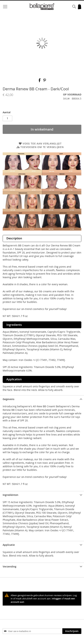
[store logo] (42, 7)
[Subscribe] (72, 631)
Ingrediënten (10, 495)
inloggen (56, 598)
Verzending (10, 566)
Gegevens (9, 399)
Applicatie (9, 545)
